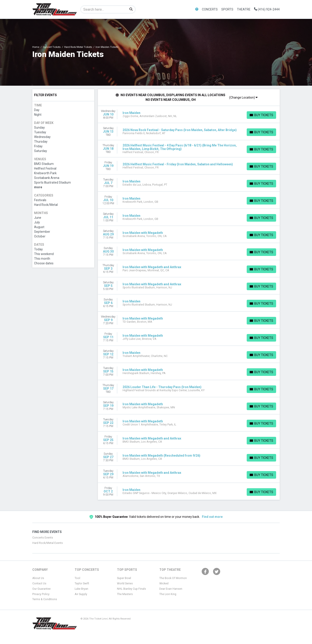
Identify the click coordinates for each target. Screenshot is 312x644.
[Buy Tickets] (261, 115)
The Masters (125, 594)
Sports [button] (227, 9)
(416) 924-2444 (267, 9)
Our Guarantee (41, 589)
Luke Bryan (81, 589)
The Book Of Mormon (173, 578)
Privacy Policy (41, 594)
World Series (125, 583)
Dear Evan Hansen (171, 589)
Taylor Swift (82, 583)
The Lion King (168, 594)
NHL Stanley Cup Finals (131, 589)
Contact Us (39, 583)
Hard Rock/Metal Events (48, 543)
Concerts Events (43, 538)
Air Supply (81, 594)
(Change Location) (243, 97)
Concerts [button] (210, 9)
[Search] (104, 9)
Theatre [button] (244, 9)
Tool (77, 578)
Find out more (212, 517)
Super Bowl (124, 578)
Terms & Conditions (45, 599)
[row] (189, 114)
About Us (38, 578)
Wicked (164, 583)
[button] (197, 9)
